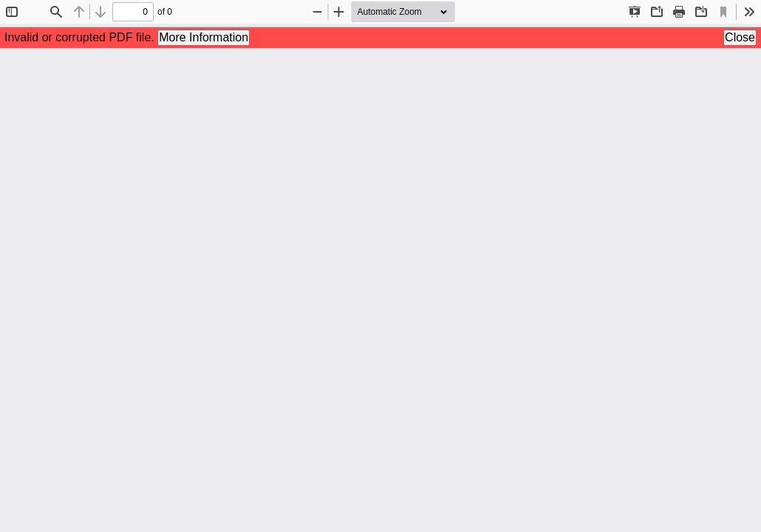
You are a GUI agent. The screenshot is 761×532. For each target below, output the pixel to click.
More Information (204, 37)
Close (740, 37)
